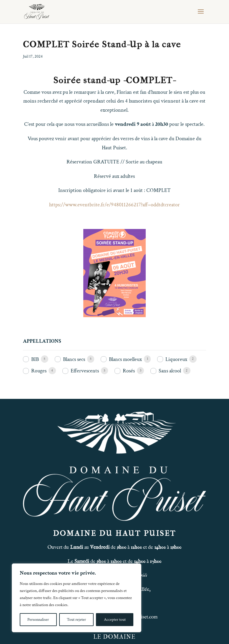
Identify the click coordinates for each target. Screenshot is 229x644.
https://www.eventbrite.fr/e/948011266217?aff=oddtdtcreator (115, 205)
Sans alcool (170, 371)
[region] (77, 598)
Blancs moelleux (125, 359)
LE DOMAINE (114, 637)
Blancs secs (74, 359)
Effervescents (85, 371)
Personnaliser (38, 620)
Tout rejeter (76, 620)
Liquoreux (176, 359)
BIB (35, 359)
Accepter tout (115, 620)
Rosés (129, 371)
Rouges (39, 371)
